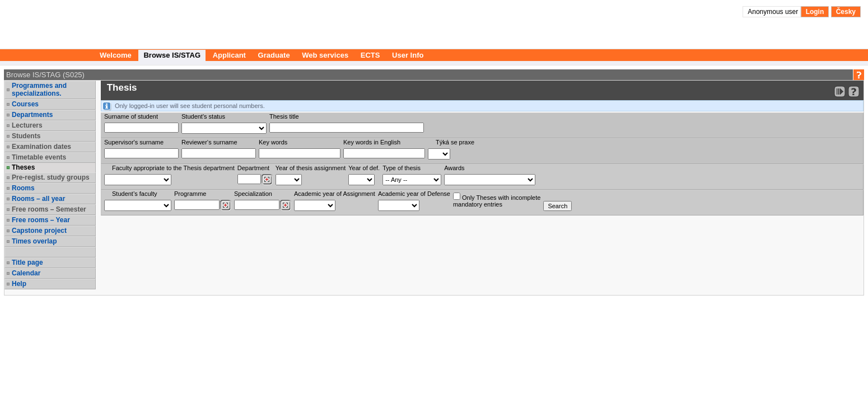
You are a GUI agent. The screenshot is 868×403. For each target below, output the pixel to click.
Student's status (203, 116)
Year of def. (364, 168)
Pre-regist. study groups (51, 177)
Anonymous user (774, 12)
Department (253, 168)
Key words (273, 142)
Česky (846, 12)
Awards (454, 168)
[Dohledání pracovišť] (267, 180)
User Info (408, 55)
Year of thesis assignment (311, 168)
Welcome (116, 55)
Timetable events (39, 157)
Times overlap (34, 241)
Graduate (274, 55)
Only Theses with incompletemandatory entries (497, 200)
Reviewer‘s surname (209, 142)
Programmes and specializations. (39, 90)
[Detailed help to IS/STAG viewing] (854, 92)
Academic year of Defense (414, 194)
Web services (325, 55)
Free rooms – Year (41, 220)
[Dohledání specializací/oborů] (285, 205)
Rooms (23, 188)
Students (26, 136)
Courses (25, 104)
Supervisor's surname (134, 142)
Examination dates (41, 147)
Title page (27, 263)
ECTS (370, 55)
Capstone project (39, 231)
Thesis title (284, 116)
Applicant (229, 55)
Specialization (253, 194)
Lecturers (27, 125)
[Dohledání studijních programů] (225, 205)
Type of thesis (402, 168)
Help (19, 284)
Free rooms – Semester (49, 209)
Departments (32, 115)
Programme (190, 194)
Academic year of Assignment (335, 194)
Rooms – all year (38, 199)
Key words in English (372, 142)
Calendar (26, 273)
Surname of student (131, 116)
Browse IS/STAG (172, 55)
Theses (23, 167)
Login (815, 12)
